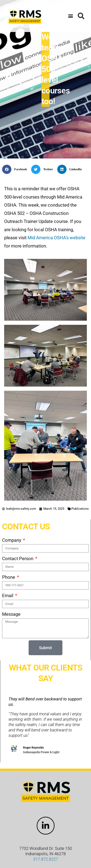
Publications (80, 509)
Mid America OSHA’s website (56, 238)
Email (8, 596)
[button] (71, 16)
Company (12, 540)
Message (11, 614)
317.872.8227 (46, 859)
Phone (9, 577)
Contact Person (18, 559)
